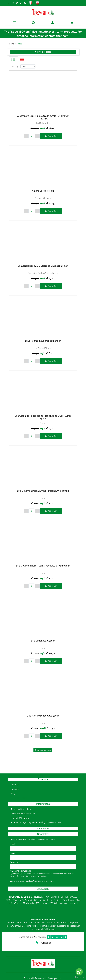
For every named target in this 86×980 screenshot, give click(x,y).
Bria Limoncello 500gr (43, 641)
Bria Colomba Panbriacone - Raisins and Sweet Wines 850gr (43, 417)
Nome (13, 853)
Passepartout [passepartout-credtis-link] (55, 978)
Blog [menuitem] (13, 793)
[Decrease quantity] (26, 136)
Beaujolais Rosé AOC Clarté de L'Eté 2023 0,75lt (43, 266)
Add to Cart (51, 136)
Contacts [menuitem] (15, 789)
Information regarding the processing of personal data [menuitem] (36, 822)
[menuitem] (18, 798)
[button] (43, 889)
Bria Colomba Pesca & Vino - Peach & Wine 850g (43, 491)
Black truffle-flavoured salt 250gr (43, 341)
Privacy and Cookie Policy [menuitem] (23, 814)
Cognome (14, 862)
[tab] (14, 60)
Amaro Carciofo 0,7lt (43, 191)
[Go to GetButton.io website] (79, 977)
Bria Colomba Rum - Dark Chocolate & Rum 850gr (43, 566)
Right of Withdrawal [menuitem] (20, 818)
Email (13, 844)
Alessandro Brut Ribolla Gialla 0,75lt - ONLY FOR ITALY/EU (43, 117)
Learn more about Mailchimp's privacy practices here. (32, 881)
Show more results (43, 750)
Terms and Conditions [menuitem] (21, 809)
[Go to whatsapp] (79, 972)
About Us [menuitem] (15, 785)
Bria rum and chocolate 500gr (43, 716)
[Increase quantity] (37, 136)
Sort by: (15, 66)
